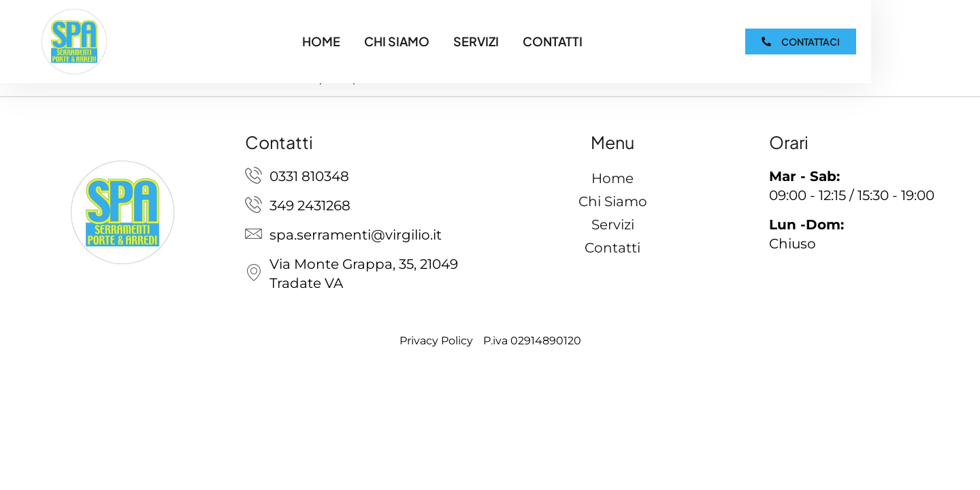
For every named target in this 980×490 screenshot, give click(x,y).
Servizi (476, 41)
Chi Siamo (397, 41)
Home (321, 41)
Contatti (553, 41)
